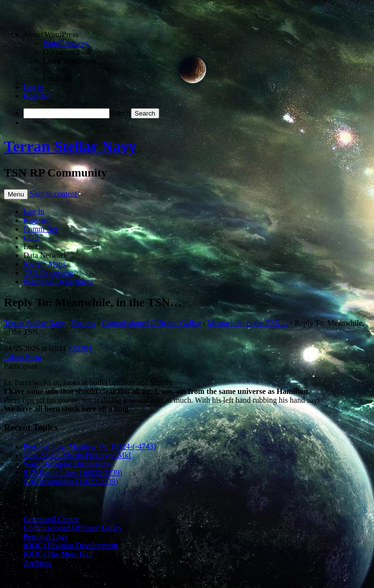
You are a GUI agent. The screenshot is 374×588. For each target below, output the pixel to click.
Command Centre (51, 519)
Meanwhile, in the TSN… (248, 323)
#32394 (80, 348)
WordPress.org (66, 43)
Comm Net (41, 229)
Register (36, 96)
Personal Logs (46, 537)
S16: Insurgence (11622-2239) (71, 481)
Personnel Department (58, 282)
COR (31, 238)
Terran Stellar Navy (70, 146)
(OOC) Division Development (71, 545)
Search (120, 113)
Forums (84, 323)
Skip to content (53, 194)
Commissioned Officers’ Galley (152, 323)
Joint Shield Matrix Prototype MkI (77, 455)
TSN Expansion (48, 273)
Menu (16, 194)
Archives (37, 563)
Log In (34, 211)
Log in (34, 87)
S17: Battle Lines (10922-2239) (73, 473)
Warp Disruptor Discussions (67, 464)
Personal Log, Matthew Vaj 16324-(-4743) (90, 446)
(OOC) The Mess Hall (58, 554)
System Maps (45, 264)
